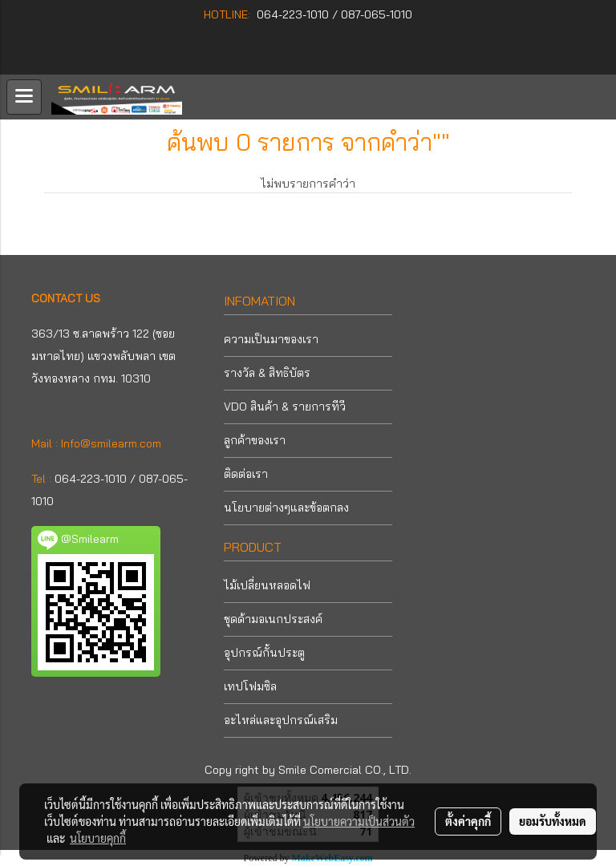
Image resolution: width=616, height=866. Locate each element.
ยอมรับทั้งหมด (553, 821)
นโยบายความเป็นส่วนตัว (359, 821)
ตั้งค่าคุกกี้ (468, 821)
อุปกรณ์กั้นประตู (264, 653)
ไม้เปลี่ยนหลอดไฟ (267, 585)
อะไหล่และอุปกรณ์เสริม (281, 720)
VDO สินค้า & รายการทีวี (285, 407)
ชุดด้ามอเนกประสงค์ (273, 619)
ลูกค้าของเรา (255, 440)
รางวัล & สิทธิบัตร (267, 373)
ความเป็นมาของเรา (271, 339)
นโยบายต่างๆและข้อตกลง (286, 508)
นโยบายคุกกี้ (98, 838)
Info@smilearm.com (111, 443)
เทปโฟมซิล (250, 686)
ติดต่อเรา (246, 474)
